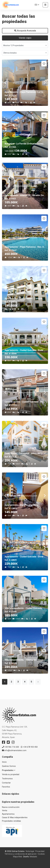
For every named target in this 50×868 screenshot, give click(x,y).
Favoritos (6, 787)
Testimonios (7, 779)
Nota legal (30, 851)
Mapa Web (18, 857)
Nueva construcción (11, 807)
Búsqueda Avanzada (25, 31)
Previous (5, 83)
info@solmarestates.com (14, 750)
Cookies (41, 854)
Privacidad (40, 851)
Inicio (4, 762)
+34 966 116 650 (10, 747)
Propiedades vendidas (11, 821)
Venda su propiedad (11, 774)
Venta (5, 811)
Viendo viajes (25, 38)
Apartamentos (8, 814)
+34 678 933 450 (29, 747)
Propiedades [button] (9, 770)
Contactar (6, 783)
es (37, 5)
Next (45, 83)
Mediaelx (33, 857)
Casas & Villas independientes (15, 818)
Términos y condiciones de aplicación (21, 854)
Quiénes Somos (9, 766)
